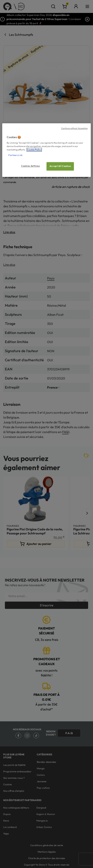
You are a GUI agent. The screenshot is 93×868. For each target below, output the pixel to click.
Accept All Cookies (60, 166)
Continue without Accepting (74, 128)
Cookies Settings (30, 166)
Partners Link (15, 155)
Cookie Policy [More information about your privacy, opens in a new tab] (34, 150)
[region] (46, 150)
